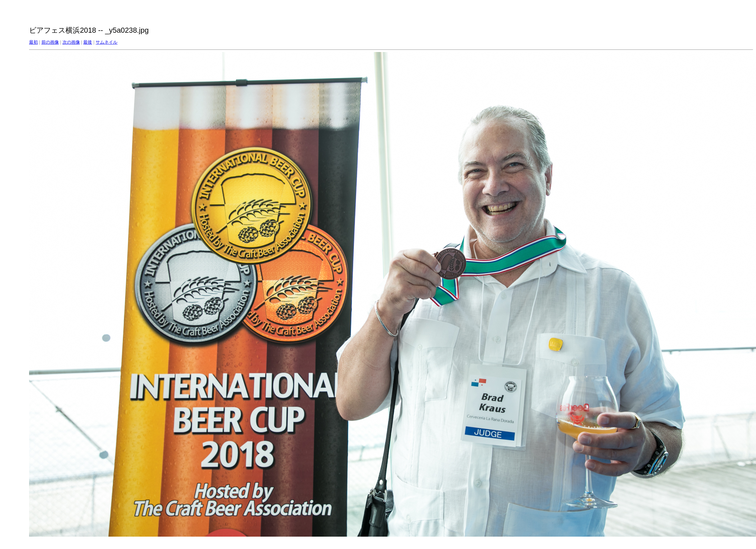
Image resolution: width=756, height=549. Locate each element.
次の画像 (71, 42)
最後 (88, 42)
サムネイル (106, 42)
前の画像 (50, 42)
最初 (33, 42)
